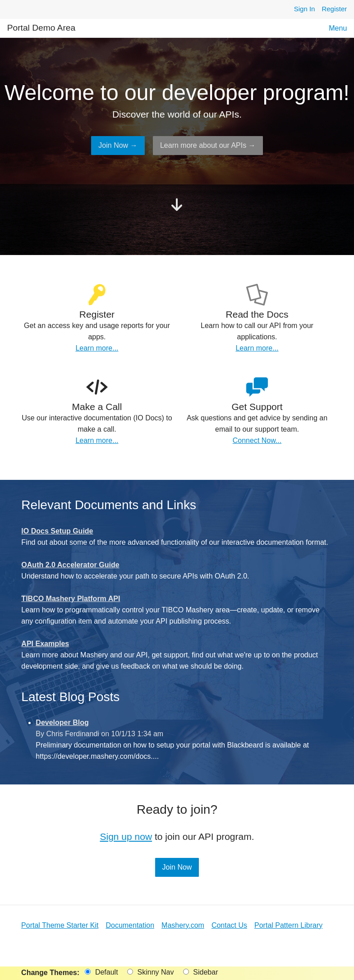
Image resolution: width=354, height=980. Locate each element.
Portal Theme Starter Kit (60, 925)
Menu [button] (338, 28)
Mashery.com (183, 925)
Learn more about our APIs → (208, 145)
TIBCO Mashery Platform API (71, 599)
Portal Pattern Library (288, 925)
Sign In (305, 9)
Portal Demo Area (41, 28)
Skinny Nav (150, 972)
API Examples (45, 644)
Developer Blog (62, 722)
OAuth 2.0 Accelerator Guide (70, 565)
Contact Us (229, 925)
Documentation (130, 925)
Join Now (177, 867)
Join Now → (118, 145)
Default (101, 972)
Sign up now (126, 836)
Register (334, 9)
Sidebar (201, 972)
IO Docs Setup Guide (57, 531)
